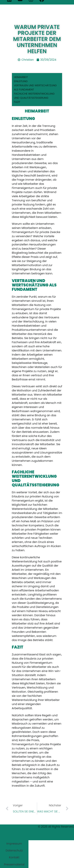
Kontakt (14, 857)
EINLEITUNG (21, 81)
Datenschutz (14, 850)
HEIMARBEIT (21, 77)
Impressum (14, 844)
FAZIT (17, 102)
